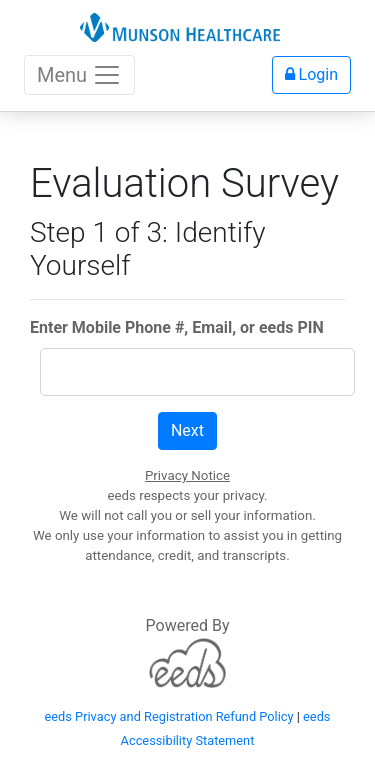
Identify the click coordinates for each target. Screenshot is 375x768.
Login (311, 74)
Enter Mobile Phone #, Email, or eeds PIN (177, 327)
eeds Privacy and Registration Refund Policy (169, 716)
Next (187, 430)
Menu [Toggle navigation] (79, 75)
